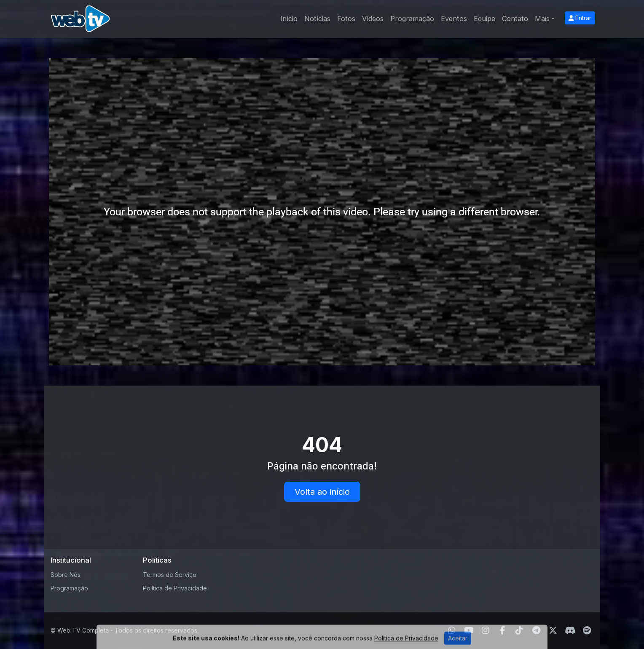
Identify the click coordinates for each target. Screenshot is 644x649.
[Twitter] (553, 630)
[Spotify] (587, 630)
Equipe (484, 19)
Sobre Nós (66, 575)
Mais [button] (542, 19)
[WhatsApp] (452, 630)
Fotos (346, 19)
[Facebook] (503, 630)
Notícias (317, 19)
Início (289, 19)
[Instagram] (486, 630)
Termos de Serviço (170, 575)
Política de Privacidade (175, 588)
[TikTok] (519, 630)
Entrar (580, 18)
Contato (515, 19)
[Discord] (570, 630)
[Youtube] (469, 630)
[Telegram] (536, 630)
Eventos (454, 19)
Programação (412, 19)
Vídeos (373, 19)
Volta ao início (322, 492)
